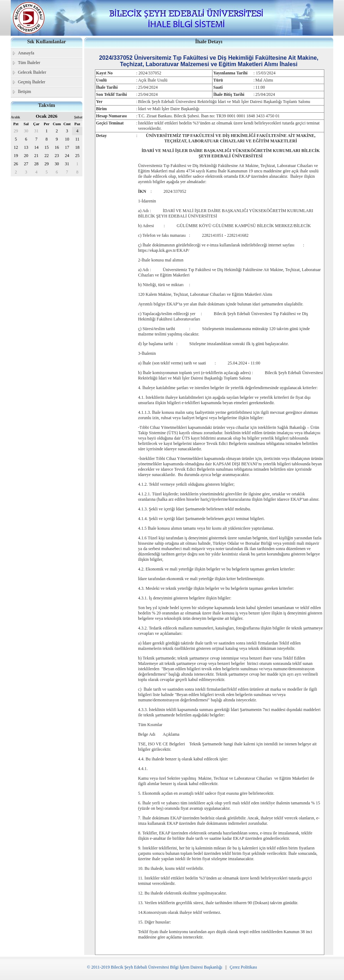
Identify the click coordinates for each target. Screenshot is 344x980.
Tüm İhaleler (29, 63)
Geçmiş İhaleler (32, 82)
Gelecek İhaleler (32, 72)
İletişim (25, 92)
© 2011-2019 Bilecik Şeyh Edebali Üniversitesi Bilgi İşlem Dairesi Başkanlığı (155, 967)
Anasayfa (26, 53)
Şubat (78, 117)
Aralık (15, 117)
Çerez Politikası (243, 967)
